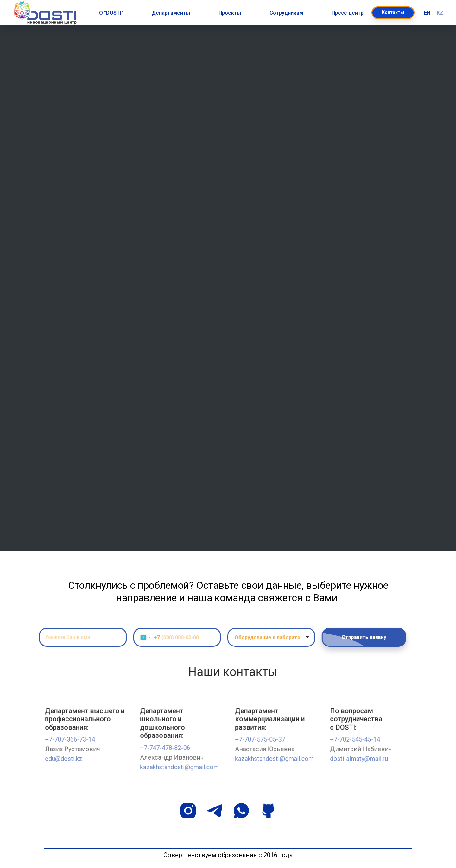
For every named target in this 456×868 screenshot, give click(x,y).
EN (427, 13)
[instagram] (188, 811)
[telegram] (215, 811)
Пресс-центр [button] (348, 13)
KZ (440, 13)
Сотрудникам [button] (286, 13)
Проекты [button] (230, 13)
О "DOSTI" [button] (111, 13)
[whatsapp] (241, 811)
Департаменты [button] (171, 13)
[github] (268, 811)
